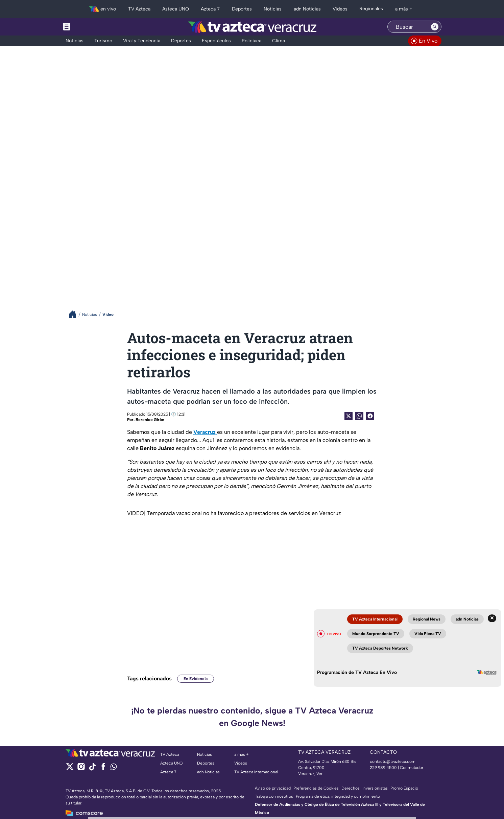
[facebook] (103, 769)
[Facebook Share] (370, 416)
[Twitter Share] (349, 416)
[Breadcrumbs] (75, 314)
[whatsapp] (114, 768)
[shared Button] (359, 416)
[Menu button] (90, 27)
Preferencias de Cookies (316, 788)
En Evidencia (196, 679)
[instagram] (81, 769)
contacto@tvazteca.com (393, 762)
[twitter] (70, 769)
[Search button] (435, 27)
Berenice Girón (150, 420)
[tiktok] (92, 769)
